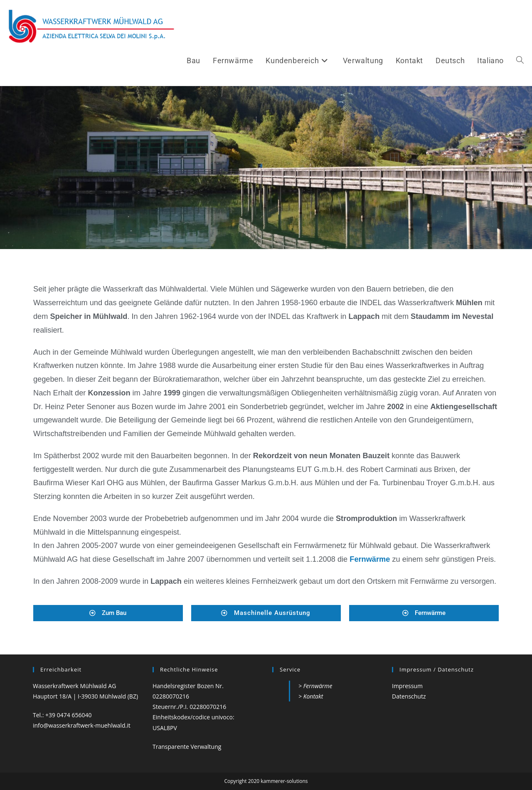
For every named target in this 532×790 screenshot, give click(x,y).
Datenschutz (409, 696)
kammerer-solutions (284, 781)
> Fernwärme (315, 686)
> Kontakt (311, 696)
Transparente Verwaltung (187, 747)
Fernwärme (371, 559)
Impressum (407, 686)
